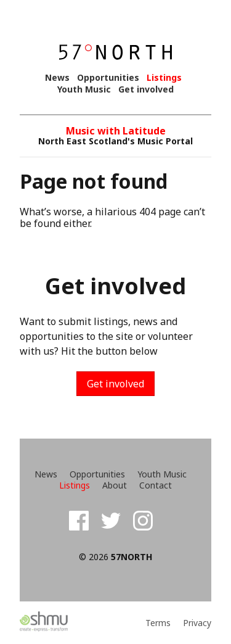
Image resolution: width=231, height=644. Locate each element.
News (57, 78)
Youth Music (84, 89)
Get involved (146, 89)
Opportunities (108, 78)
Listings (164, 78)
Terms (158, 623)
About (115, 485)
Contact (156, 485)
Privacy (197, 623)
